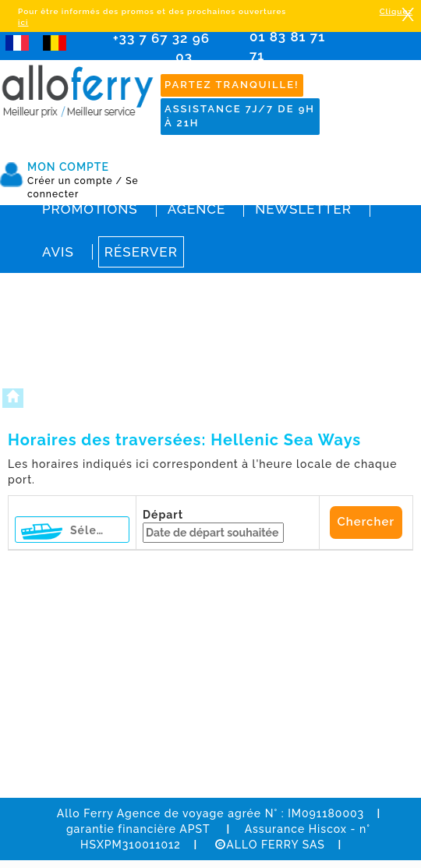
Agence (196, 209)
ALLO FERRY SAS (270, 845)
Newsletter (303, 209)
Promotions (90, 209)
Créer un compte (75, 181)
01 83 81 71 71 (292, 57)
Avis (58, 252)
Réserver (141, 252)
